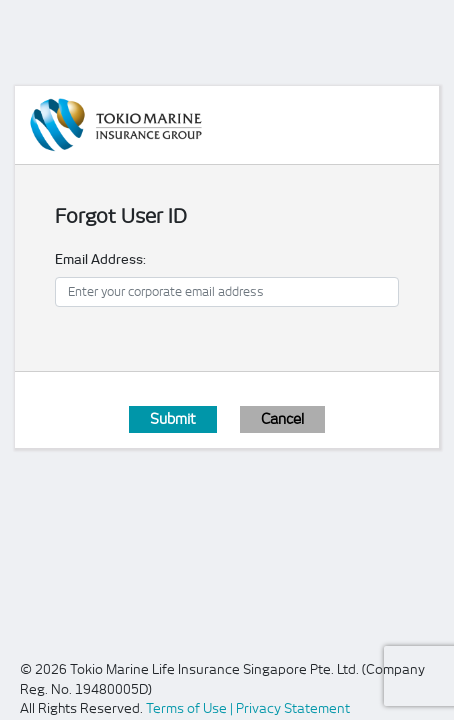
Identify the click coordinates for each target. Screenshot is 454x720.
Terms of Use (188, 708)
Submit (173, 419)
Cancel (282, 419)
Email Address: (100, 259)
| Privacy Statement (290, 708)
